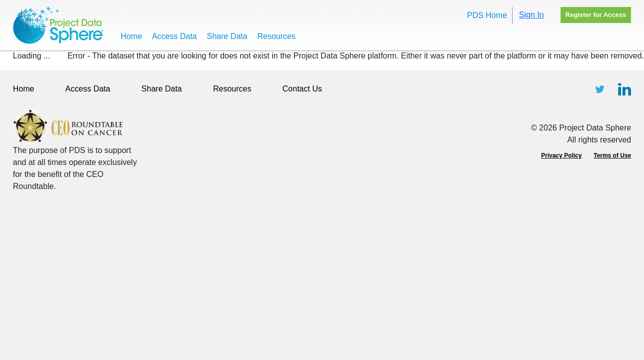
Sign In (532, 15)
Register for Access (596, 15)
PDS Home (487, 15)
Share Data (227, 36)
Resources (276, 36)
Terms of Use (612, 155)
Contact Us (302, 89)
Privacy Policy (561, 155)
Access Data (174, 36)
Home (132, 36)
